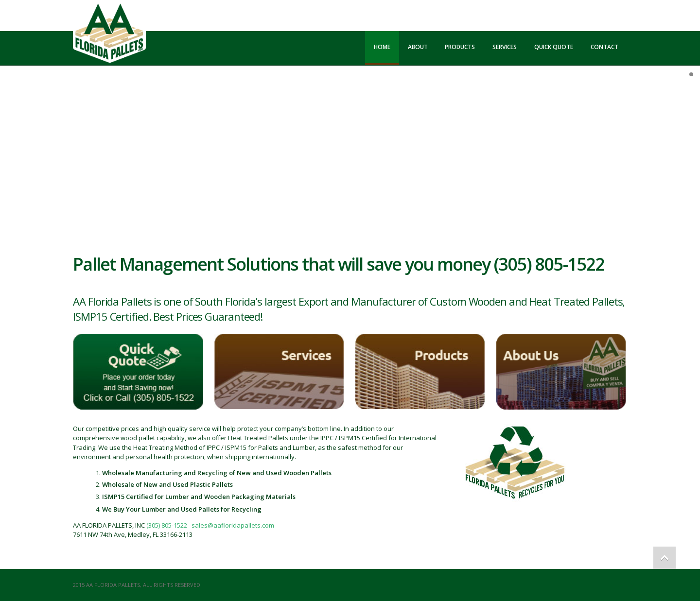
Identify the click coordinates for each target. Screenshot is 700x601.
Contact (604, 47)
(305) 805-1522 (167, 525)
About (418, 47)
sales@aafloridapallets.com (233, 525)
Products (460, 47)
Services (505, 47)
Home (382, 47)
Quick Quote (554, 47)
